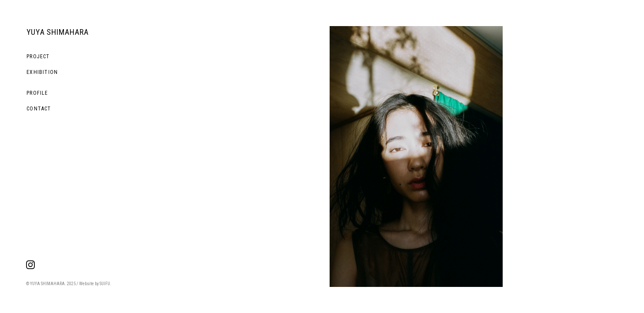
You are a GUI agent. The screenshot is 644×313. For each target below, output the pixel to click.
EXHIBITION (42, 72)
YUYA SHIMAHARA (58, 32)
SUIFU (105, 284)
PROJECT (38, 57)
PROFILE (37, 93)
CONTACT (39, 109)
